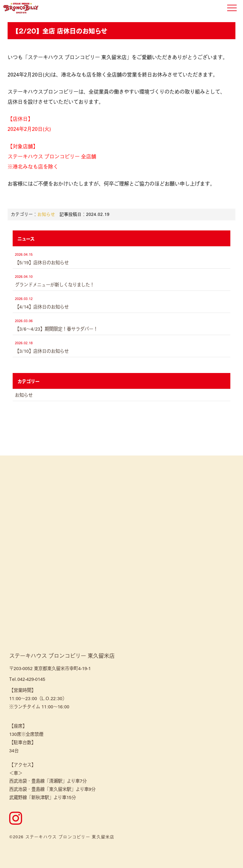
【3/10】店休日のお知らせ (42, 351)
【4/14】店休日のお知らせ (42, 307)
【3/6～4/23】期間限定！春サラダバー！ (56, 329)
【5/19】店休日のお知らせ (42, 262)
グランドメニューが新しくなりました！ (55, 284)
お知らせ (46, 214)
